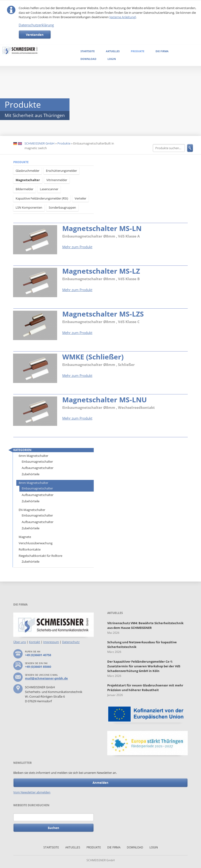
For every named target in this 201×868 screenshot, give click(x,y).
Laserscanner (49, 189)
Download (88, 59)
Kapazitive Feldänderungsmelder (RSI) (42, 198)
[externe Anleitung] (123, 17)
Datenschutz (71, 642)
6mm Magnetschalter (33, 456)
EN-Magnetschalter (32, 510)
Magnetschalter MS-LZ (101, 271)
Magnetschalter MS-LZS (103, 314)
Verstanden (35, 34)
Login (112, 59)
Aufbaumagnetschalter (38, 468)
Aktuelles (113, 51)
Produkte (138, 51)
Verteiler (80, 198)
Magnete (25, 537)
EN (20, 144)
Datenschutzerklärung (36, 25)
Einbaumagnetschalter (37, 462)
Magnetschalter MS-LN (102, 228)
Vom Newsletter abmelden (32, 792)
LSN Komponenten (29, 207)
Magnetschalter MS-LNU (105, 400)
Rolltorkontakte (30, 549)
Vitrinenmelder (57, 180)
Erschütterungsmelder (61, 171)
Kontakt (35, 642)
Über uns (20, 642)
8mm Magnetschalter (33, 483)
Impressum (51, 642)
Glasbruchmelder (28, 171)
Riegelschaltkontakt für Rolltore (40, 556)
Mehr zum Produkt (77, 247)
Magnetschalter (28, 180)
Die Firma (162, 51)
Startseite (88, 51)
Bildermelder (24, 189)
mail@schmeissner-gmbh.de (46, 678)
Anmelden (100, 782)
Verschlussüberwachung (36, 543)
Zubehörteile (31, 474)
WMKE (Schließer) (93, 357)
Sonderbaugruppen (62, 207)
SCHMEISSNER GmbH (40, 143)
